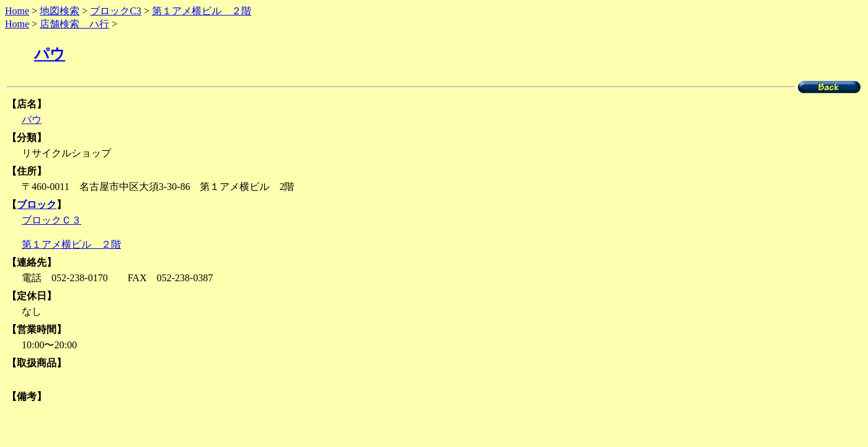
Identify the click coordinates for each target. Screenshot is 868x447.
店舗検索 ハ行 (74, 24)
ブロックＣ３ (51, 220)
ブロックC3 (116, 11)
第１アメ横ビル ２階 (202, 11)
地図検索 (60, 11)
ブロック (37, 205)
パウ (50, 54)
